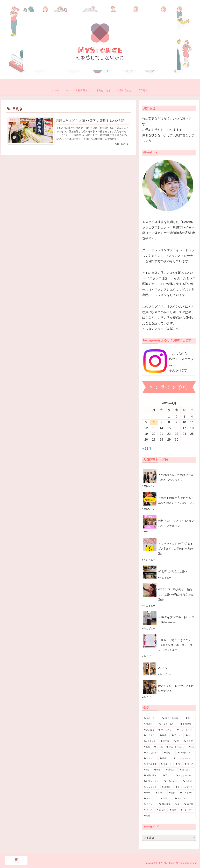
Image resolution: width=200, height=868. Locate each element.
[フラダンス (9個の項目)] (186, 753)
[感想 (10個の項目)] (169, 753)
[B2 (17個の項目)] (177, 741)
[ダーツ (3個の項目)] (150, 799)
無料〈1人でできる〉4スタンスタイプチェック (176, 523)
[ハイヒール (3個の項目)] (187, 793)
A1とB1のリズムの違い (173, 571)
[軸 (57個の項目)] (190, 718)
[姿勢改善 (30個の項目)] (187, 724)
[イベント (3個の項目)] (150, 804)
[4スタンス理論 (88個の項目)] (172, 718)
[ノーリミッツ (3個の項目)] (185, 799)
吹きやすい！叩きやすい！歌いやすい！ (176, 688)
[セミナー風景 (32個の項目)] (168, 724)
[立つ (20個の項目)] (190, 736)
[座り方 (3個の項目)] (162, 810)
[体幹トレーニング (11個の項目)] (176, 747)
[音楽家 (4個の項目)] (167, 787)
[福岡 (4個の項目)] (173, 793)
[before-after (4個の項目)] (172, 781)
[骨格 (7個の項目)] (158, 770)
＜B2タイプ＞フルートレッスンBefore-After (176, 620)
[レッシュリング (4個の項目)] (185, 787)
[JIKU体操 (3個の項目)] (165, 804)
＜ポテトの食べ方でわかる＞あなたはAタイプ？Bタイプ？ (176, 500)
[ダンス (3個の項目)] (149, 810)
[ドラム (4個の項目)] (160, 793)
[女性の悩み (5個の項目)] (152, 776)
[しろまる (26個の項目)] (150, 736)
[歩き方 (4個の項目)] (189, 781)
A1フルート (165, 668)
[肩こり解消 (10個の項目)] (152, 753)
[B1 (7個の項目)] (147, 770)
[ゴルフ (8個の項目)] (150, 759)
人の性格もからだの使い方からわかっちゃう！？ (176, 477)
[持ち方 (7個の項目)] (171, 770)
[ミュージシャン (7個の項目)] (184, 759)
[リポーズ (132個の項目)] (151, 718)
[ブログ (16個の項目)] (189, 741)
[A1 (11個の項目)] (191, 747)
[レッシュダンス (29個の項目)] (186, 730)
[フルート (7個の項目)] (166, 764)
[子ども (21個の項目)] (177, 736)
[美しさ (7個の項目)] (189, 764)
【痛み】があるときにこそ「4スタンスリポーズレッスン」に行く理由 (175, 645)
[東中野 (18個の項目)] (166, 741)
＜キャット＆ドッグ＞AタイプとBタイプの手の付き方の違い (176, 548)
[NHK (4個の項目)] (148, 793)
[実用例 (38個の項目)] (150, 724)
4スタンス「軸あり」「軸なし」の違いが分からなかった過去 (176, 594)
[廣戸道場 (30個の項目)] (149, 730)
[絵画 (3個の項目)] (169, 816)
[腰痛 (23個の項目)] (164, 736)
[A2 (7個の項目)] (178, 764)
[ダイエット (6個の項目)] (187, 770)
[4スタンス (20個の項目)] (151, 741)
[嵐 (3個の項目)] (178, 804)
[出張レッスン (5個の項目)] (152, 781)
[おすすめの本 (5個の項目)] (185, 776)
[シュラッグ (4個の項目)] (151, 787)
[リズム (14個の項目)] (159, 747)
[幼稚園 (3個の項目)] (189, 804)
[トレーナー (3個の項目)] (187, 810)
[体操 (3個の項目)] (166, 799)
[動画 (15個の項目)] (147, 747)
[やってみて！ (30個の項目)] (166, 730)
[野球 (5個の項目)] (168, 776)
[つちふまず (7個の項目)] (151, 764)
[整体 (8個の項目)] (165, 759)
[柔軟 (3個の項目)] (173, 810)
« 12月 (147, 449)
